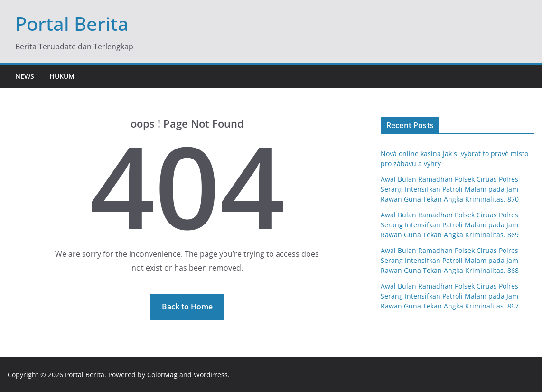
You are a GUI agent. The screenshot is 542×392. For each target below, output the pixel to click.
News (25, 76)
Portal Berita (72, 23)
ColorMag (162, 375)
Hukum (62, 76)
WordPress (211, 375)
